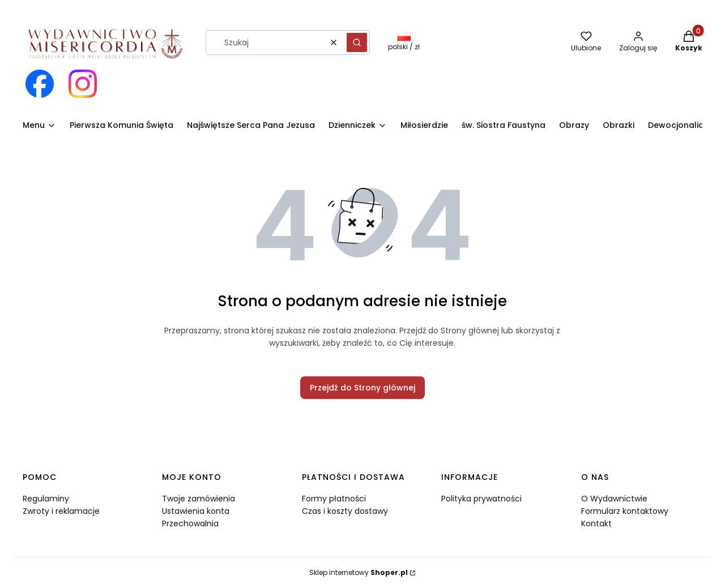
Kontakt (596, 523)
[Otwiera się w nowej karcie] (40, 84)
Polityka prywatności (481, 499)
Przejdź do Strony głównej (362, 388)
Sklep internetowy (359, 572)
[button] (357, 42)
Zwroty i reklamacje (61, 511)
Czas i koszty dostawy (345, 511)
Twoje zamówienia (199, 499)
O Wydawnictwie (614, 499)
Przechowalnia (190, 523)
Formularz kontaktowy (625, 511)
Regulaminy (46, 499)
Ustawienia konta (196, 511)
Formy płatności (334, 499)
